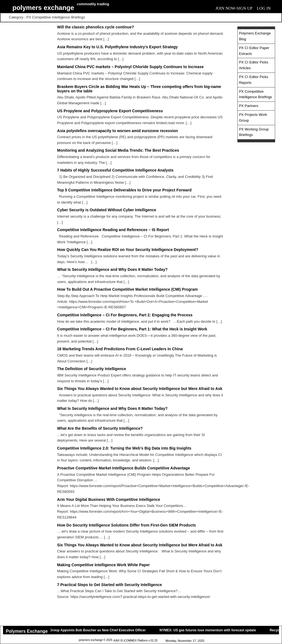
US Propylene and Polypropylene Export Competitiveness (110, 111)
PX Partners (249, 106)
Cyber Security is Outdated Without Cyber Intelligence (107, 210)
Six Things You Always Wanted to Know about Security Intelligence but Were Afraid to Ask (140, 389)
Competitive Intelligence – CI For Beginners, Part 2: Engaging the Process (125, 315)
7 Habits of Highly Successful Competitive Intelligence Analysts (115, 170)
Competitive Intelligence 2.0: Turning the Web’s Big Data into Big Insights (124, 448)
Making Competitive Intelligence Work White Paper (103, 565)
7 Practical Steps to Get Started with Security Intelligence (109, 585)
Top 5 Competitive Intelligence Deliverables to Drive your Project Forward (124, 190)
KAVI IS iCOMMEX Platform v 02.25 (135, 641)
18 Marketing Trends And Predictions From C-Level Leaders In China (120, 349)
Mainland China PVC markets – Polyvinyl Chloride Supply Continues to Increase (130, 67)
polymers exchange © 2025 (96, 640)
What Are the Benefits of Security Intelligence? (100, 428)
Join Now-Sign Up (234, 8)
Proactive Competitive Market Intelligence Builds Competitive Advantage (124, 468)
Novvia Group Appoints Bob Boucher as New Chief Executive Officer (94, 630)
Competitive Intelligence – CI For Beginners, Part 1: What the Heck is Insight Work (132, 329)
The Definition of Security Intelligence (91, 369)
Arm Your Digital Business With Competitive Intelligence (109, 499)
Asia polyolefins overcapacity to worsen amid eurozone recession (117, 131)
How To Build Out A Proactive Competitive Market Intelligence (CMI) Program (127, 289)
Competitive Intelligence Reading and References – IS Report (113, 230)
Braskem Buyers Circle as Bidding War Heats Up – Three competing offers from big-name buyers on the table (139, 89)
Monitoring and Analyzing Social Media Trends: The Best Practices (118, 150)
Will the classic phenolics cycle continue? (95, 27)
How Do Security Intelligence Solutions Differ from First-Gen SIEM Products (126, 525)
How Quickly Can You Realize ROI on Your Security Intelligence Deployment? (128, 250)
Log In (264, 8)
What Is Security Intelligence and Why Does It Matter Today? (112, 269)
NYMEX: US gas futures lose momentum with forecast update (210, 630)
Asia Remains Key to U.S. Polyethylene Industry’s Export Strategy (117, 47)
